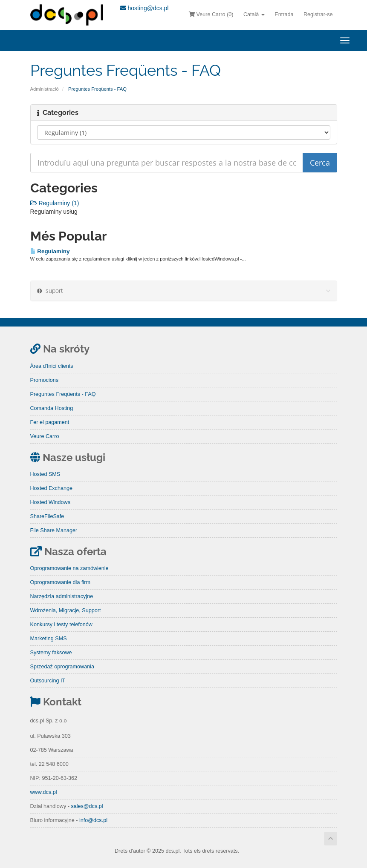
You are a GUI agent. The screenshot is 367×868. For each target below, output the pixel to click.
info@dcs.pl (93, 820)
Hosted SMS (45, 474)
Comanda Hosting (52, 408)
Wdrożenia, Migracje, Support (66, 610)
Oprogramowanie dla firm (60, 582)
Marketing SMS (49, 639)
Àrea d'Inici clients (52, 366)
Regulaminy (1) (55, 203)
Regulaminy (50, 251)
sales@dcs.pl (87, 806)
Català (254, 14)
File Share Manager (54, 530)
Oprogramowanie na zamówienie (69, 568)
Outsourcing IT (48, 681)
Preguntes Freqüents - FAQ (63, 394)
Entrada (284, 14)
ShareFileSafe (47, 516)
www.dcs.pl (44, 792)
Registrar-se (318, 14)
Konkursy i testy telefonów (61, 625)
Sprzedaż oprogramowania (62, 667)
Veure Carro (45, 436)
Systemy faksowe (51, 653)
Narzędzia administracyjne (62, 596)
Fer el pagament (50, 422)
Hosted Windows (51, 502)
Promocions (45, 380)
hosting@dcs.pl (144, 8)
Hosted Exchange (51, 488)
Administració (45, 89)
